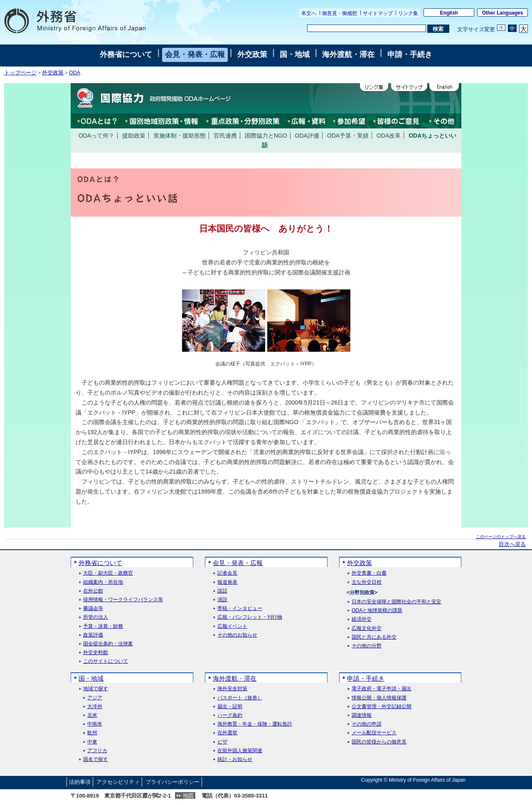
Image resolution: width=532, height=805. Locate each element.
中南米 (95, 724)
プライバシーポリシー (172, 782)
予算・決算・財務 (103, 626)
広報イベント (232, 626)
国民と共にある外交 (374, 637)
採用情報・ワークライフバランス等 (123, 600)
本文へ (309, 13)
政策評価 (93, 635)
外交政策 (252, 54)
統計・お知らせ (235, 759)
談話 (222, 591)
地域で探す (96, 689)
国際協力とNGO (266, 136)
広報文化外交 (367, 628)
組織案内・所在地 (103, 582)
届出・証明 (230, 707)
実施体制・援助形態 (180, 136)
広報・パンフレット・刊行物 (250, 617)
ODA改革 (389, 136)
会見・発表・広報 (195, 54)
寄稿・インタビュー (240, 609)
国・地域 (295, 54)
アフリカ (97, 751)
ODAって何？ (96, 136)
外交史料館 (96, 653)
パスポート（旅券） (240, 698)
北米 (92, 715)
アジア (95, 698)
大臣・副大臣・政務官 (108, 573)
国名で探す (96, 759)
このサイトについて (106, 661)
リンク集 (408, 13)
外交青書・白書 (369, 573)
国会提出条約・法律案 (108, 644)
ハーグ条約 (230, 715)
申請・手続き (410, 54)
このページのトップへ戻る (501, 537)
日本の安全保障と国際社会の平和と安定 (397, 602)
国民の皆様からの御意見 (379, 742)
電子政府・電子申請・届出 (382, 689)
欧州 (92, 733)
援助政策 (134, 136)
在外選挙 (227, 733)
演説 (222, 600)
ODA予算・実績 (348, 136)
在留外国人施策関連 (240, 751)
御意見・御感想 (340, 13)
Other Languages (503, 13)
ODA (75, 73)
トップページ (20, 73)
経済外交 (362, 619)
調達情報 (362, 715)
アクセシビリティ (118, 782)
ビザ (222, 742)
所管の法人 (96, 617)
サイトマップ (378, 13)
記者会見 (227, 573)
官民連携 (225, 136)
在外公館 (93, 591)
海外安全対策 (232, 689)
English (449, 13)
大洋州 (95, 707)
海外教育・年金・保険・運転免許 (255, 724)
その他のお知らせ (237, 635)
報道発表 (227, 582)
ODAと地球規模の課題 (377, 611)
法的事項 (80, 782)
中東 (92, 742)
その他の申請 (367, 724)
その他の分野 (367, 646)
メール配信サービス (374, 733)
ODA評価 (307, 136)
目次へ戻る (512, 544)
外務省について (126, 54)
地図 (188, 796)
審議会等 (93, 609)
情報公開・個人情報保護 (379, 698)
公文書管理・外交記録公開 (382, 707)
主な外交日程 (367, 582)
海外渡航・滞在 (348, 54)
